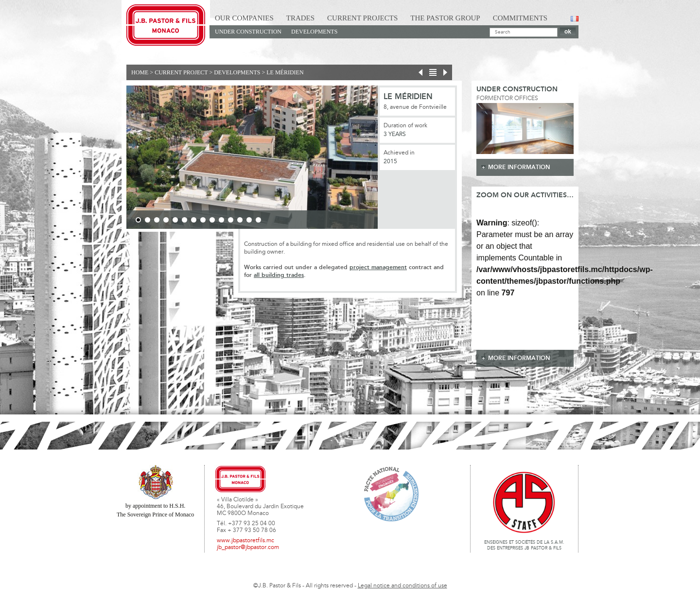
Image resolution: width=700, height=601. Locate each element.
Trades (300, 18)
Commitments (520, 18)
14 (258, 220)
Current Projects (362, 18)
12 (240, 220)
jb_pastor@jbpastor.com (248, 548)
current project (181, 72)
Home (140, 72)
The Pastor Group (445, 18)
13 (249, 220)
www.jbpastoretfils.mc (245, 541)
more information (519, 167)
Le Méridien (285, 72)
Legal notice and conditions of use (402, 586)
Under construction (248, 32)
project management (378, 267)
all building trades (279, 275)
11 (231, 220)
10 (221, 220)
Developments (314, 32)
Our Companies (244, 18)
